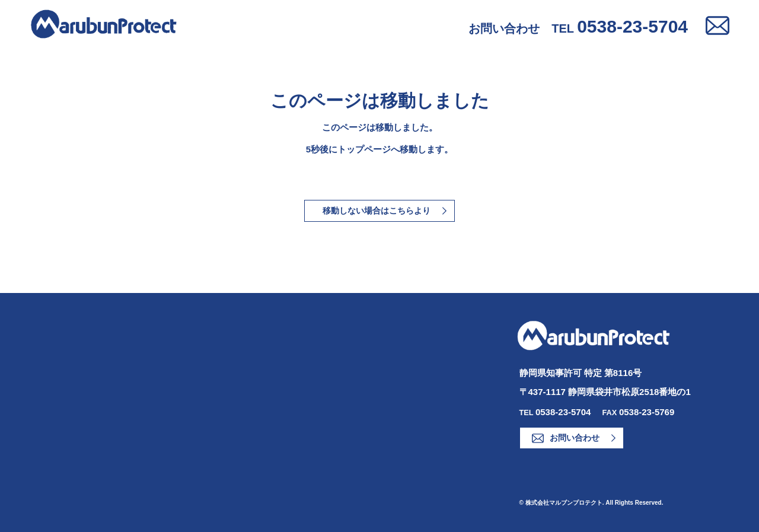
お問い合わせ (575, 438)
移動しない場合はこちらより (377, 211)
